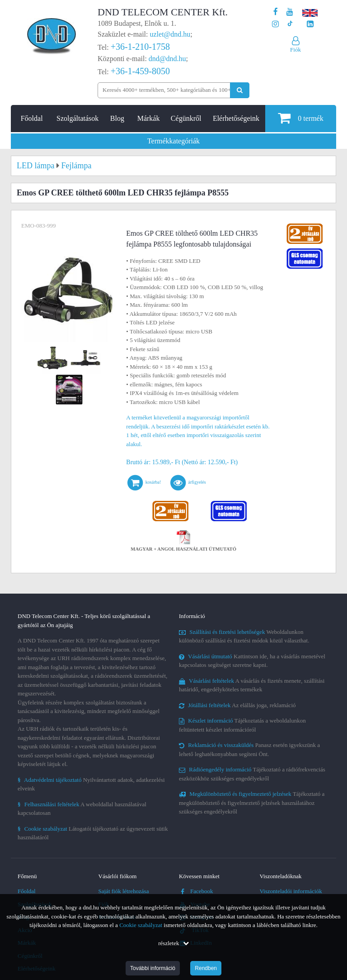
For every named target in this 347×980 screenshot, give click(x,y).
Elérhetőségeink (236, 118)
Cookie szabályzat (141, 925)
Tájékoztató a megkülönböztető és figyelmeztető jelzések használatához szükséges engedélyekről (252, 803)
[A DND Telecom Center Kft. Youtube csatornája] (290, 12)
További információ (153, 968)
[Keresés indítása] (240, 90)
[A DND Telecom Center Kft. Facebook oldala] (276, 12)
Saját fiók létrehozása (124, 891)
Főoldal (32, 118)
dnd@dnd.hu (167, 59)
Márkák (149, 118)
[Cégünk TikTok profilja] (290, 24)
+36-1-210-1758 (140, 47)
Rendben (206, 968)
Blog (117, 118)
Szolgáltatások (77, 118)
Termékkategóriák (173, 141)
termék (300, 118)
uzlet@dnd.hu (170, 34)
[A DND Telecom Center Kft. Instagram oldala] (275, 24)
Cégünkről (186, 118)
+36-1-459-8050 (140, 71)
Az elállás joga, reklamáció (237, 705)
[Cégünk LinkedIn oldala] (310, 24)
